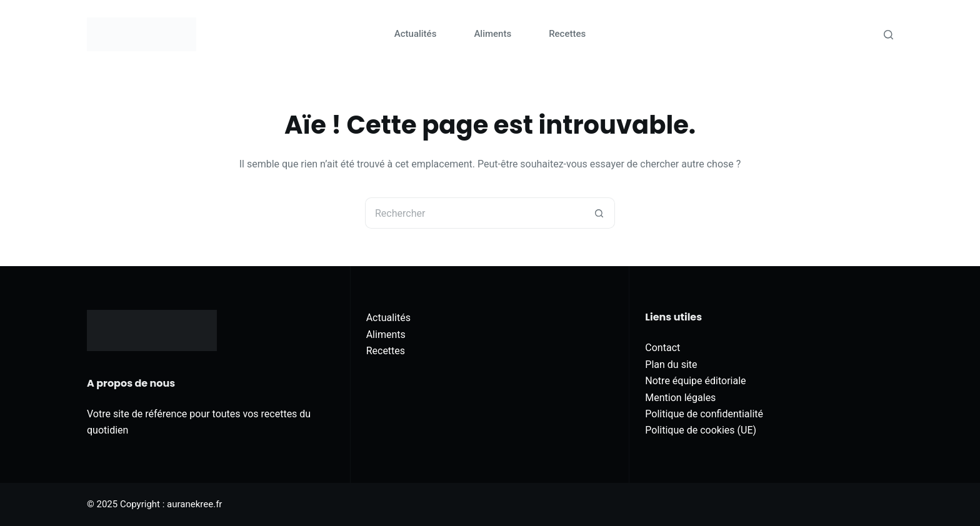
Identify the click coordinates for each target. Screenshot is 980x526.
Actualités (416, 34)
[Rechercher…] (474, 213)
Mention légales (680, 398)
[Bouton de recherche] (599, 213)
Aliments (492, 34)
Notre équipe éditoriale (695, 381)
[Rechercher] (888, 35)
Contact (662, 348)
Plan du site (671, 365)
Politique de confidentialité (704, 414)
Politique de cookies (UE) (701, 430)
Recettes (567, 34)
